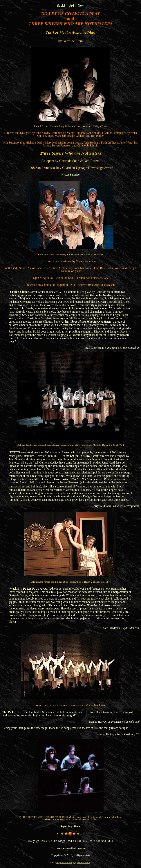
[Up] (71, 5)
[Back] (60, 5)
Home (77, 826)
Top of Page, (67, 826)
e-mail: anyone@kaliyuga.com (70, 848)
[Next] (81, 5)
